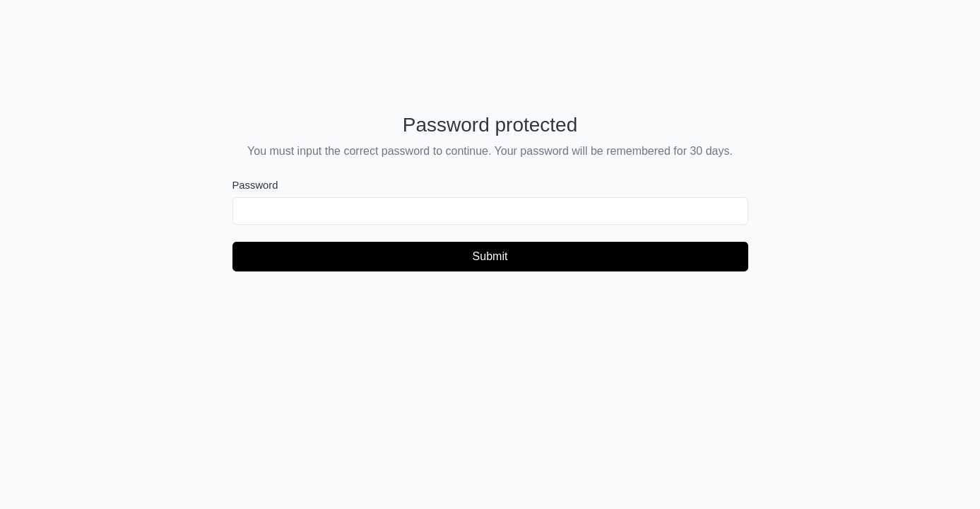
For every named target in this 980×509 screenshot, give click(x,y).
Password (255, 185)
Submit (490, 256)
